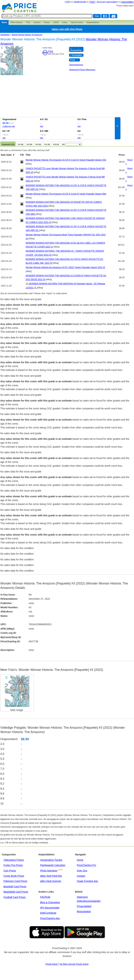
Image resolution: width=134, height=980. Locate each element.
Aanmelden (127, 2)
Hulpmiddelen (93, 22)
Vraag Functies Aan (87, 881)
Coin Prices (10, 871)
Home (80, 860)
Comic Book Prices (14, 876)
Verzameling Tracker (51, 860)
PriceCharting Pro (86, 865)
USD (68, 2)
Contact (81, 876)
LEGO (56, 22)
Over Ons (82, 871)
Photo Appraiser (49, 871)
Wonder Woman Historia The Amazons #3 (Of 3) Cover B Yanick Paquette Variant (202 (66, 160)
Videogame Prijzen (14, 860)
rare (42, 126)
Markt (4, 22)
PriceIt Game (52, 964)
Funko (47, 22)
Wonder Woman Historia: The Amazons (27, 35)
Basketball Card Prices (16, 892)
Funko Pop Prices (13, 865)
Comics (37, 22)
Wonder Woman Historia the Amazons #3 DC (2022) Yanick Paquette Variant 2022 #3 (65, 267)
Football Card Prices (15, 897)
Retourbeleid (84, 911)
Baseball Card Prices (15, 886)
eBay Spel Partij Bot (51, 876)
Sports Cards (77, 22)
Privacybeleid (84, 906)
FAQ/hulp (45, 897)
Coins (65, 22)
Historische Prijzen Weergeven (82, 70)
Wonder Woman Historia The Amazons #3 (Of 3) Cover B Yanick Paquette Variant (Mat (66, 194)
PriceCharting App (50, 918)
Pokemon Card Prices (15, 881)
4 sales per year (9, 126)
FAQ (92, 2)
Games (16, 22)
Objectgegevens (76, 65)
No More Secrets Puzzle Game (74, 964)
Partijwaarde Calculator (53, 865)
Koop (73, 60)
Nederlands (80, 2)
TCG (28, 22)
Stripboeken (5, 35)
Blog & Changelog (50, 902)
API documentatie (50, 908)
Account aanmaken (107, 2)
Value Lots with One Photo (67, 29)
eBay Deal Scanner (51, 881)
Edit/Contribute (48, 913)
